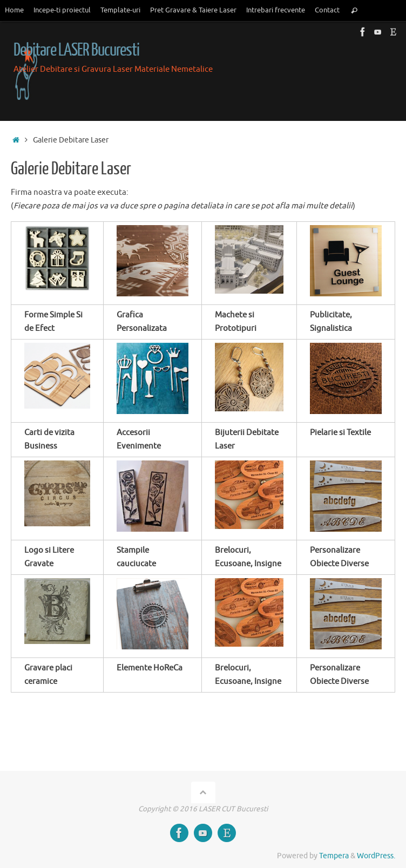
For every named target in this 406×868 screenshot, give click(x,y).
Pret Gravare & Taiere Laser (193, 10)
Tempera (334, 856)
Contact (327, 10)
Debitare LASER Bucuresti (76, 50)
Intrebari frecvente (276, 10)
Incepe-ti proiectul (62, 10)
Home (14, 10)
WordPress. (376, 856)
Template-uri (120, 10)
